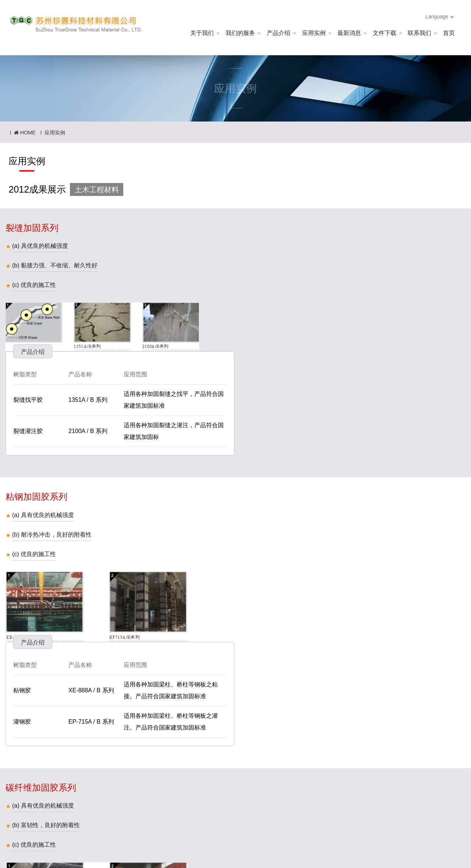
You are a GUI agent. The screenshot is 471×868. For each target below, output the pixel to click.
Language (440, 17)
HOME (25, 133)
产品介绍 (279, 33)
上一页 (220, 762)
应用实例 (314, 33)
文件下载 (384, 33)
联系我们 (419, 33)
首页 (449, 33)
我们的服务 (240, 33)
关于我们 (202, 33)
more (454, 855)
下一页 (252, 762)
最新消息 (349, 33)
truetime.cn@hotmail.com (301, 824)
